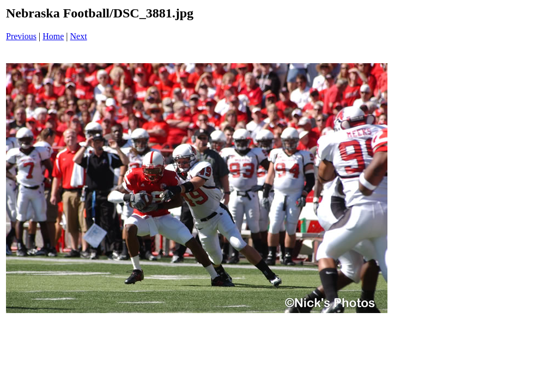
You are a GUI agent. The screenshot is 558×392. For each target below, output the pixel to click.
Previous (21, 36)
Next (79, 36)
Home (53, 36)
